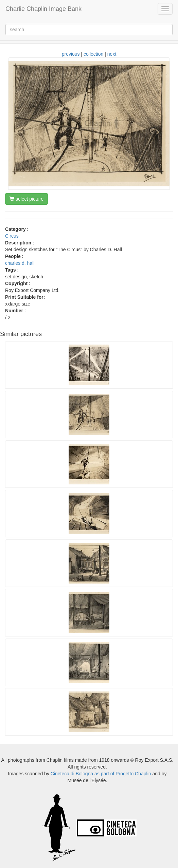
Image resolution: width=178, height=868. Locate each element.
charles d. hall (20, 263)
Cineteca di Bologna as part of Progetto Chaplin (101, 774)
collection (93, 54)
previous (71, 54)
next (112, 54)
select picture (26, 199)
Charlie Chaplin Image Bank (43, 9)
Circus (12, 236)
